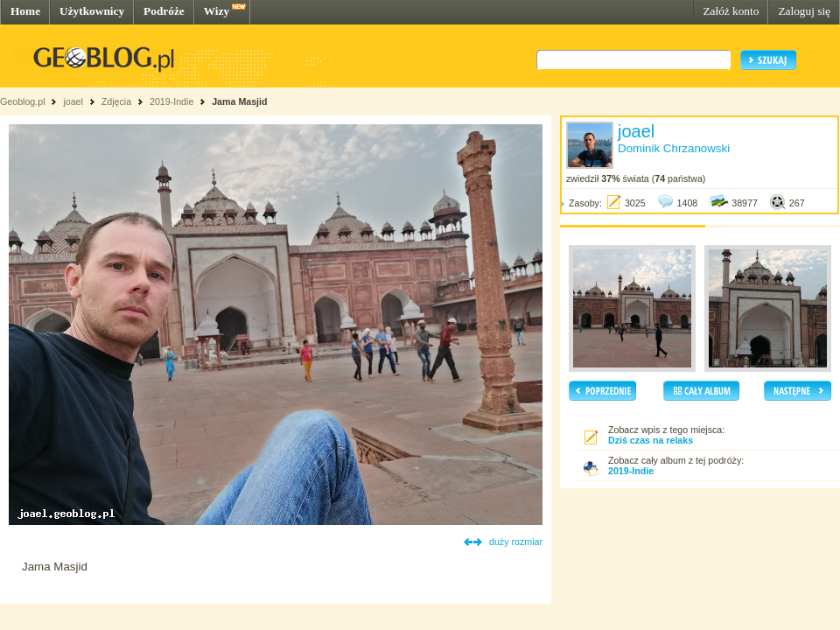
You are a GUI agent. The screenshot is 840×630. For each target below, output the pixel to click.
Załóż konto (731, 11)
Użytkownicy (92, 11)
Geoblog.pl (23, 101)
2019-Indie (171, 101)
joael (73, 101)
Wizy (217, 11)
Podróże (164, 11)
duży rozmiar (516, 542)
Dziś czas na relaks (651, 440)
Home (25, 11)
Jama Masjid (239, 101)
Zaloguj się (804, 11)
